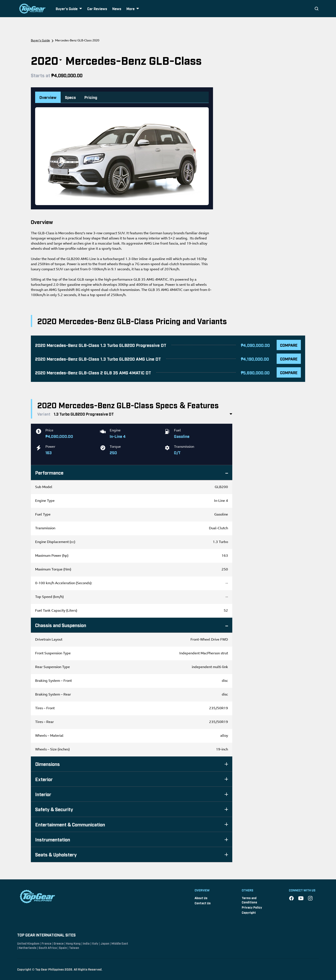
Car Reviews (97, 9)
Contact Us (203, 903)
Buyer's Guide (40, 41)
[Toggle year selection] (61, 60)
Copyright (249, 912)
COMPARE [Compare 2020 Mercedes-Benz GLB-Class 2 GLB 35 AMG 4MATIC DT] (289, 372)
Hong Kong (73, 943)
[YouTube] (301, 898)
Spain (63, 947)
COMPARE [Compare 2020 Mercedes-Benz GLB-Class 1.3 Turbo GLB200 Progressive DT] (289, 345)
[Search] (317, 9)
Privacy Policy (252, 907)
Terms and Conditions (249, 900)
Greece (59, 943)
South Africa (48, 947)
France (46, 943)
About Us (201, 898)
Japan (105, 943)
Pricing (91, 97)
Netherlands (28, 947)
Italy (95, 943)
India (86, 943)
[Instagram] (310, 898)
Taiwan (74, 947)
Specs (70, 97)
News (117, 9)
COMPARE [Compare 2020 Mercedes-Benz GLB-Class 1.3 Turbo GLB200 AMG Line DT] (289, 359)
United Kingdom (28, 943)
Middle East (120, 943)
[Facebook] (291, 898)
